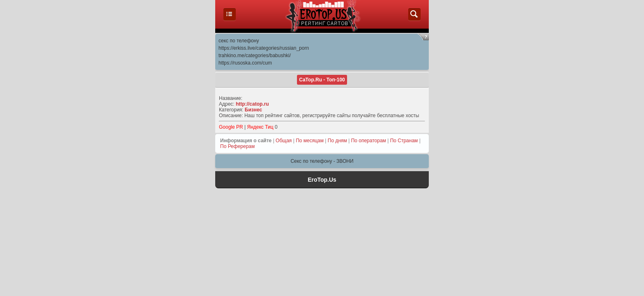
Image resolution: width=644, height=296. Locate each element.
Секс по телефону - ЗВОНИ (322, 161)
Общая (284, 141)
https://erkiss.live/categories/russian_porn (264, 48)
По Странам (404, 141)
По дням (337, 141)
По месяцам (310, 141)
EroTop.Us (322, 180)
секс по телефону (239, 41)
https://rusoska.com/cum (245, 63)
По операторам (369, 141)
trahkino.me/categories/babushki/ (255, 55)
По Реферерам (237, 146)
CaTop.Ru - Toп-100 (322, 80)
